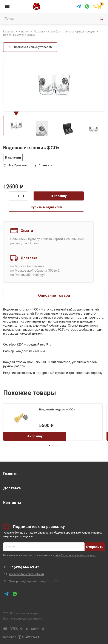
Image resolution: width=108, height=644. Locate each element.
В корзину (59, 196)
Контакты (12, 503)
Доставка (12, 488)
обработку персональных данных (75, 555)
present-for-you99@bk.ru (27, 574)
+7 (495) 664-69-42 (24, 567)
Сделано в (21, 637)
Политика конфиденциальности (23, 619)
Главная (10, 473)
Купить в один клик (46, 207)
